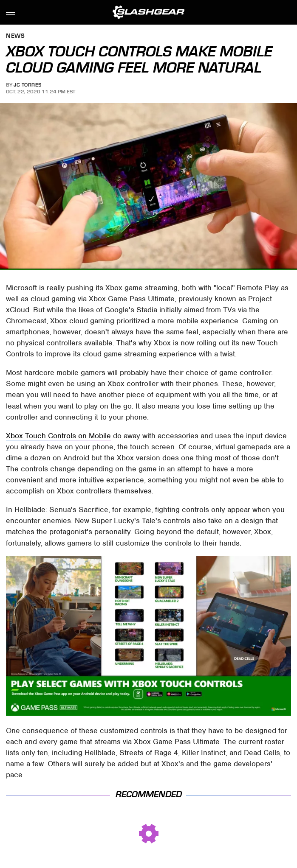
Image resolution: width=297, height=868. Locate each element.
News (15, 36)
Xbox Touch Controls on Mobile (58, 436)
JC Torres (28, 85)
